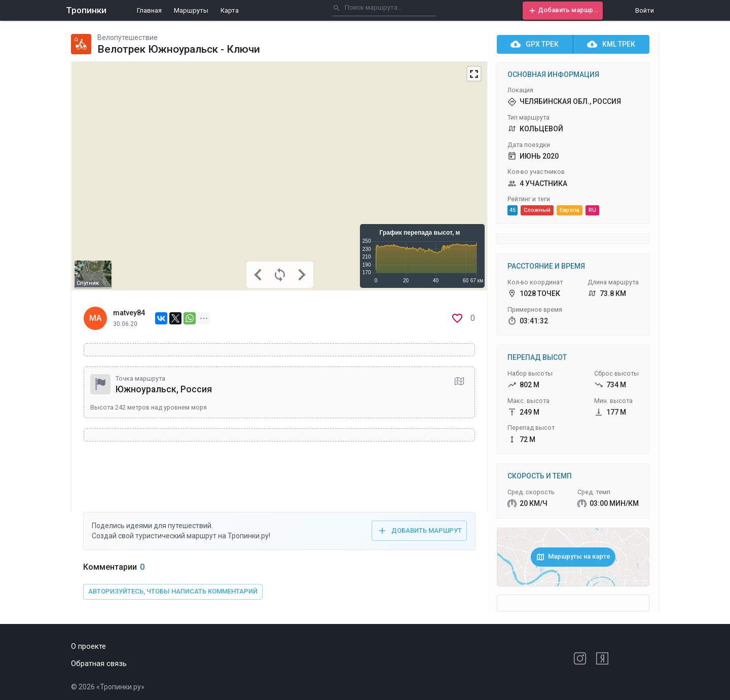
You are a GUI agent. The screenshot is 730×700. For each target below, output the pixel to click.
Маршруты (191, 10)
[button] (563, 11)
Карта (230, 10)
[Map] (279, 176)
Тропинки (86, 10)
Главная (149, 10)
